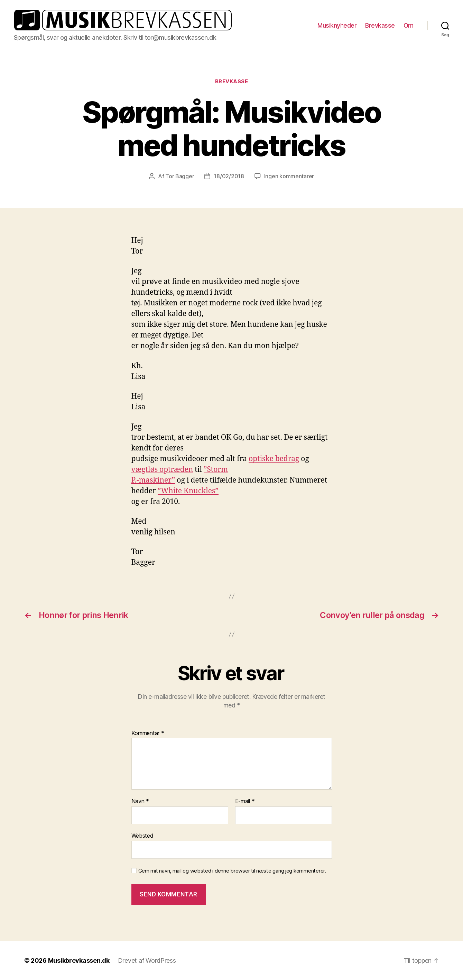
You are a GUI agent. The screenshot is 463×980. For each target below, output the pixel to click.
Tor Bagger (180, 176)
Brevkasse (380, 25)
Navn (140, 801)
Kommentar (148, 733)
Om (409, 25)
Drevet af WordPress (147, 960)
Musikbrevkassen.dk (79, 960)
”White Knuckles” (188, 491)
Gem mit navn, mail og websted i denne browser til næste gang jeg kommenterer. (232, 871)
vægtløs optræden (162, 470)
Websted (142, 836)
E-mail (245, 801)
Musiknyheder (337, 25)
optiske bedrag (274, 459)
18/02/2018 (229, 176)
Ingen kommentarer (289, 176)
